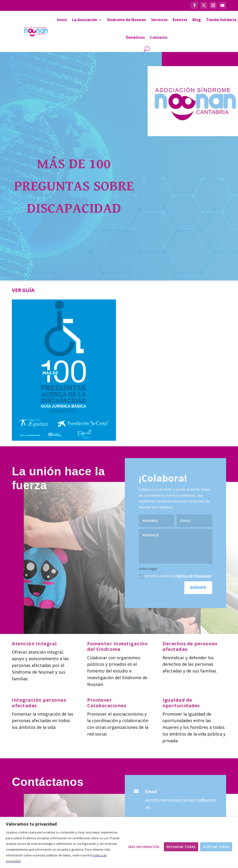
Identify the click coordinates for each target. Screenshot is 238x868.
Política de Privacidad (193, 576)
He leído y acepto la (175, 576)
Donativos (135, 37)
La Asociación (85, 20)
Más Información (144, 847)
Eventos (180, 20)
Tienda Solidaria (221, 20)
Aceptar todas (216, 847)
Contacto (159, 37)
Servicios (159, 20)
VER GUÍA (23, 290)
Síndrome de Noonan (126, 20)
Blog (197, 20)
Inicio (62, 20)
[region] (119, 842)
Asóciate (198, 588)
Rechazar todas (181, 847)
